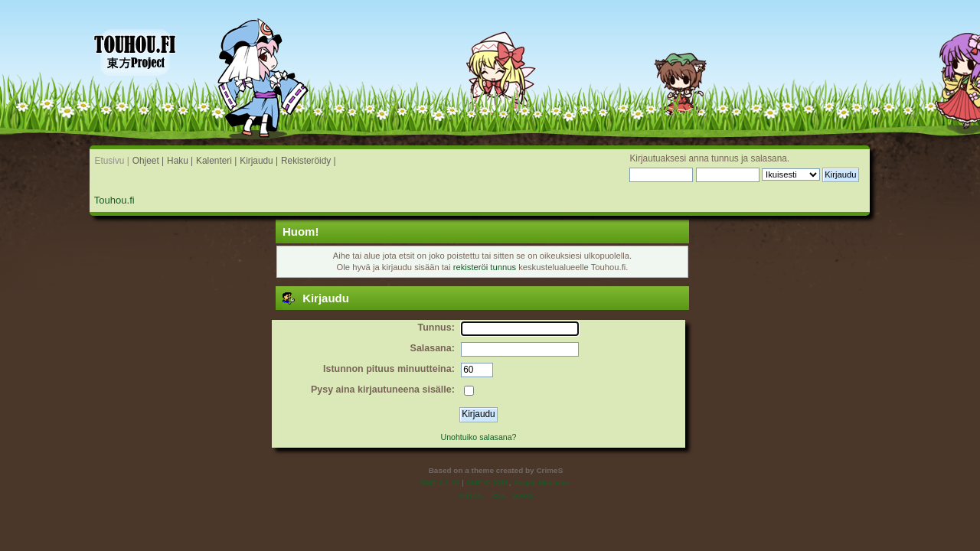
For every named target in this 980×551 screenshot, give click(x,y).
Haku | (180, 161)
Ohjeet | (148, 161)
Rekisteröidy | (309, 161)
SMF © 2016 (488, 483)
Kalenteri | (216, 161)
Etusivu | (112, 161)
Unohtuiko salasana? (479, 437)
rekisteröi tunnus (485, 267)
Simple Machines (542, 483)
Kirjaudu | (259, 161)
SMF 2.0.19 (440, 483)
